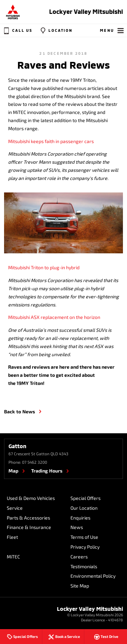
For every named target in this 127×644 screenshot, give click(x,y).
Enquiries (80, 518)
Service (15, 508)
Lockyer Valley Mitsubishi (86, 11)
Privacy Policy (85, 547)
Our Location (84, 508)
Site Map (80, 586)
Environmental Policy (93, 576)
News (77, 527)
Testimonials (84, 566)
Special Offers (86, 498)
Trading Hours (47, 471)
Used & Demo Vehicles (31, 498)
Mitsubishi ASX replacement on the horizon (54, 317)
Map (13, 471)
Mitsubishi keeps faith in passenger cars (51, 141)
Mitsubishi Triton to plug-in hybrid (44, 267)
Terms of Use (84, 537)
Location (56, 30)
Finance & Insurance (29, 527)
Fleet (12, 537)
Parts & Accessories (28, 518)
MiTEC (13, 557)
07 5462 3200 (35, 462)
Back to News (19, 411)
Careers (79, 557)
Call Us (17, 30)
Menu (112, 30)
